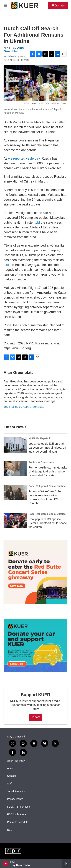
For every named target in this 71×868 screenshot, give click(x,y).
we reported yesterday (24, 159)
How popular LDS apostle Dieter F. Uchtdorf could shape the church (48, 523)
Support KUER (35, 695)
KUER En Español (39, 438)
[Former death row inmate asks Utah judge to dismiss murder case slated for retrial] (15, 469)
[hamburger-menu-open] (6, 5)
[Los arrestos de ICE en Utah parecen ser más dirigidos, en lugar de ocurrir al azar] (15, 445)
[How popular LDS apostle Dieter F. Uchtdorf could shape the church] (15, 520)
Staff (10, 784)
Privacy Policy (15, 799)
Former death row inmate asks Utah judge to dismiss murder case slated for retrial (48, 471)
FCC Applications (17, 814)
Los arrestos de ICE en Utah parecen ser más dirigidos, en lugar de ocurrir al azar (47, 448)
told (37, 223)
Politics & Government (42, 462)
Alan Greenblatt (14, 49)
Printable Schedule (18, 822)
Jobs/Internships (16, 791)
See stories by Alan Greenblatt (24, 407)
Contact (11, 776)
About (10, 768)
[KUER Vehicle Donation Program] (35, 645)
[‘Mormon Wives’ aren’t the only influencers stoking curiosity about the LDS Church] (15, 493)
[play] (5, 864)
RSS (10, 830)
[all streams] (66, 864)
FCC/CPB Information (19, 807)
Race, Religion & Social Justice (47, 486)
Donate (60, 5)
